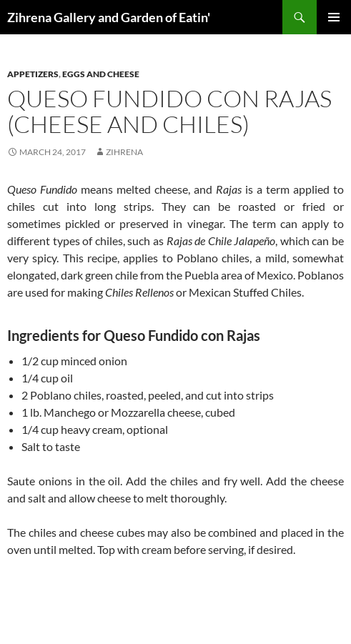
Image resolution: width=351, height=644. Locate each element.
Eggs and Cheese (101, 74)
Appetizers (33, 74)
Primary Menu (334, 17)
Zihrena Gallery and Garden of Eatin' (109, 17)
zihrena (124, 152)
